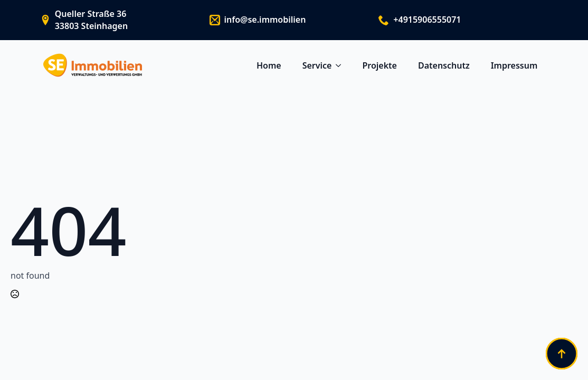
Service (317, 65)
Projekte (380, 65)
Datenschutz (444, 65)
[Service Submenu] (342, 65)
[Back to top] (562, 354)
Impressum (514, 65)
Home (269, 65)
